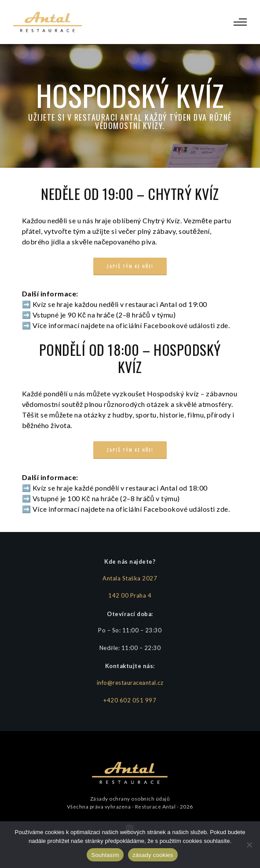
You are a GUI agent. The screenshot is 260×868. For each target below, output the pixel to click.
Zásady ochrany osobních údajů (130, 798)
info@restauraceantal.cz (130, 683)
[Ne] (249, 845)
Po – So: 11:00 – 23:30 (130, 630)
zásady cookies (153, 855)
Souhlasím (105, 855)
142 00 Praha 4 (130, 595)
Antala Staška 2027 (130, 578)
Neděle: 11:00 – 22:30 (130, 648)
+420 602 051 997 (130, 700)
